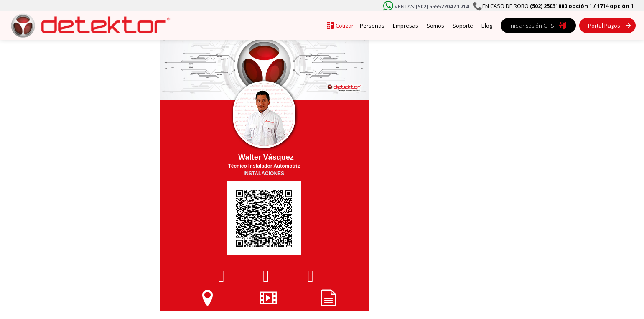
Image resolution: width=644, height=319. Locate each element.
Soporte (463, 26)
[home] (88, 26)
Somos (435, 26)
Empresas (406, 26)
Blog (487, 26)
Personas (372, 26)
